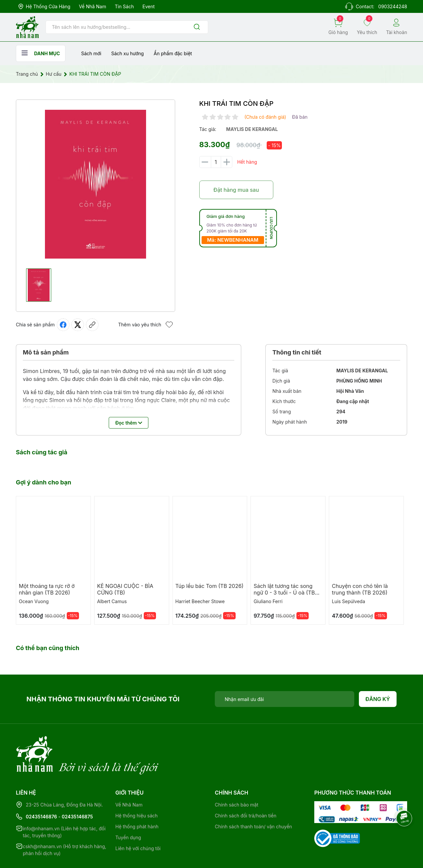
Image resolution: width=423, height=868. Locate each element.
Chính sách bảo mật (236, 778)
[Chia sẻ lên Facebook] (63, 325)
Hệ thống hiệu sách (136, 788)
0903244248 (393, 6)
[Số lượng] (216, 162)
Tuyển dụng (128, 810)
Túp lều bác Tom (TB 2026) (210, 586)
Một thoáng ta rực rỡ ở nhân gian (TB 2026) (47, 589)
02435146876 (41, 789)
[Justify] (197, 27)
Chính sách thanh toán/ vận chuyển (253, 799)
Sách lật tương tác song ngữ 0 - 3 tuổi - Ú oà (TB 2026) (284, 593)
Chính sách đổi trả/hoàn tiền (246, 788)
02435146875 (77, 789)
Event (149, 6)
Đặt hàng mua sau (236, 190)
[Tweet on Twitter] (78, 325)
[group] (96, 184)
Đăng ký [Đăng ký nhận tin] (378, 699)
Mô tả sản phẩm (46, 352)
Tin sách (124, 6)
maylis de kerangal (252, 129)
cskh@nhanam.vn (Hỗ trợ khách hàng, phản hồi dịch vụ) (65, 823)
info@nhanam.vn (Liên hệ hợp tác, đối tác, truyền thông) (64, 805)
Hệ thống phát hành (137, 799)
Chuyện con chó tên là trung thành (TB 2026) (360, 589)
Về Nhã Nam (93, 6)
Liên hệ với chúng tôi (138, 821)
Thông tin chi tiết (297, 352)
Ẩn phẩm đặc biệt (173, 53)
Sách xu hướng (127, 53)
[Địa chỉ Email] (285, 699)
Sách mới (91, 53)
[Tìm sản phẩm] (127, 27)
